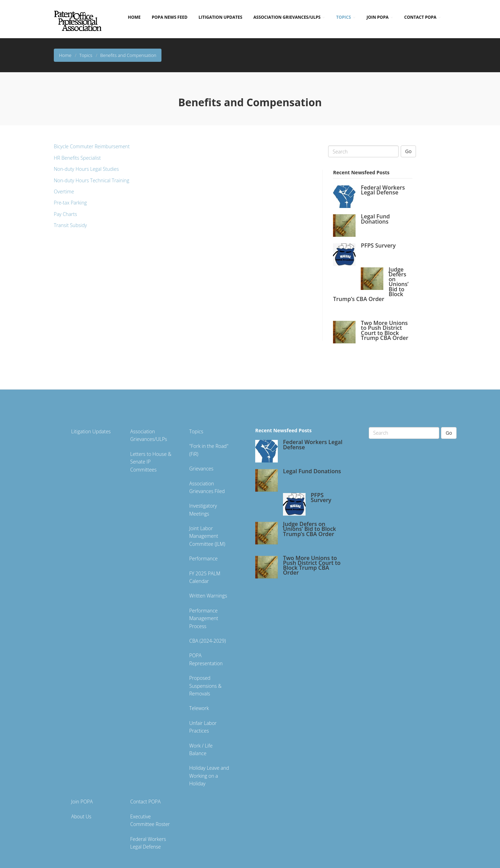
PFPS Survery (378, 245)
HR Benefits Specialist (77, 158)
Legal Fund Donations (375, 219)
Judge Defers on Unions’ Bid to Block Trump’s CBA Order (310, 529)
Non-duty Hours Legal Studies (86, 169)
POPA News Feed (170, 17)
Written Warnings (208, 596)
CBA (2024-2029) (208, 641)
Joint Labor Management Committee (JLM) (207, 536)
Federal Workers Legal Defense (383, 190)
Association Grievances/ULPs (289, 17)
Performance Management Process (204, 618)
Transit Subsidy (70, 225)
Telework (199, 708)
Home (134, 17)
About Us (81, 816)
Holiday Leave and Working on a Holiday (209, 776)
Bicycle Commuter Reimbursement (92, 146)
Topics (346, 17)
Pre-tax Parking (70, 203)
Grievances (201, 469)
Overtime (64, 191)
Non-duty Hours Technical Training (91, 180)
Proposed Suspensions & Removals (205, 686)
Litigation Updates (220, 17)
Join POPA (380, 17)
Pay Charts (65, 214)
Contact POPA (423, 17)
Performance (203, 558)
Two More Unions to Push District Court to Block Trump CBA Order (385, 330)
